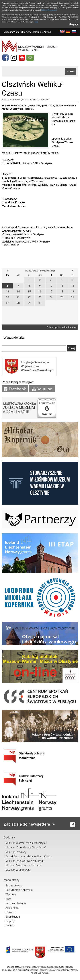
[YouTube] (22, 58)
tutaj (36, 22)
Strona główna (14, 886)
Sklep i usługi (13, 917)
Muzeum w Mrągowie (18, 870)
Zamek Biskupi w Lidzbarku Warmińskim (29, 856)
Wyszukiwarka (14, 338)
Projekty (10, 921)
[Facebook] (5, 58)
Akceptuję (73, 24)
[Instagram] (14, 58)
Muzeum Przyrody (16, 852)
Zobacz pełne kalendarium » (61, 327)
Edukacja (11, 912)
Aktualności (12, 908)
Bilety (8, 899)
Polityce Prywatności (49, 10)
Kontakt (10, 926)
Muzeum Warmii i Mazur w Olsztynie (23, 32)
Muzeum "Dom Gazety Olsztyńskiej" (26, 848)
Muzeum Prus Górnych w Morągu (25, 861)
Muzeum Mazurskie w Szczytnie (24, 865)
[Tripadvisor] (30, 58)
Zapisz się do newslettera (30, 824)
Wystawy (11, 894)
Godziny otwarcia (16, 903)
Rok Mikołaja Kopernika (19, 890)
